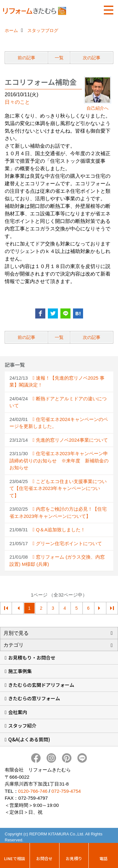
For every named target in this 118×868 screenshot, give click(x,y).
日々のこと (17, 102)
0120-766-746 (33, 791)
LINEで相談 (15, 858)
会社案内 (18, 712)
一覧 (59, 58)
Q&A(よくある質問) (29, 739)
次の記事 (92, 58)
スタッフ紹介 (22, 726)
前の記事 (26, 58)
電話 (104, 858)
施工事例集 (20, 671)
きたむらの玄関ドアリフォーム (41, 685)
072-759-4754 (66, 791)
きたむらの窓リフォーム (34, 698)
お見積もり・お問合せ (32, 658)
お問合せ (44, 858)
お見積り (74, 858)
